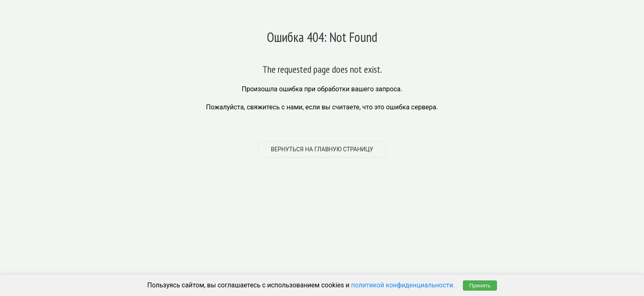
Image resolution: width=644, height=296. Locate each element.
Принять (480, 286)
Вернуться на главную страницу (322, 149)
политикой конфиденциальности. (403, 285)
